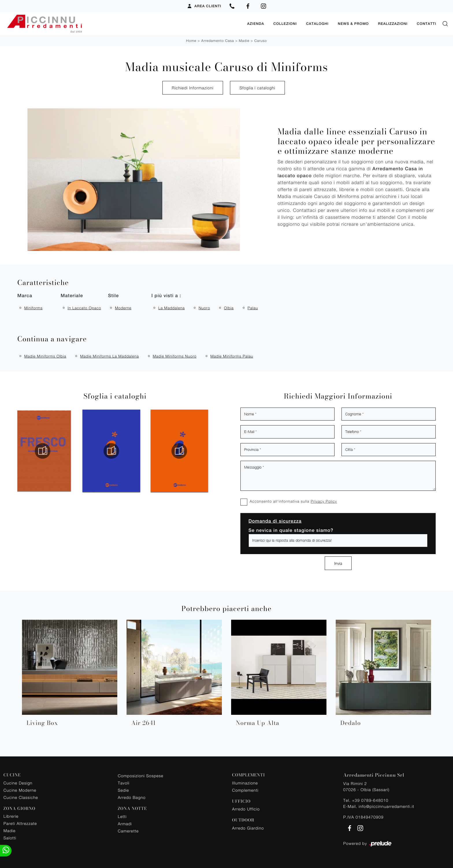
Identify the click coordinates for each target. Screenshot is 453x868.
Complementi (245, 790)
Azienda (256, 24)
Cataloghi (317, 24)
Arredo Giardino (248, 828)
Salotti (10, 838)
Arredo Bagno (132, 797)
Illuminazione (245, 783)
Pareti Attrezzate (20, 823)
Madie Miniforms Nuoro (175, 356)
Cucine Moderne (20, 790)
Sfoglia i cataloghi (257, 88)
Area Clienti (204, 6)
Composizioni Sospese (141, 776)
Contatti (427, 24)
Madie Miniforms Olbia (45, 356)
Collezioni (285, 24)
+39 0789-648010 (370, 800)
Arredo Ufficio (246, 809)
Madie (244, 41)
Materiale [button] (72, 296)
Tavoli (124, 783)
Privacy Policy (324, 501)
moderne (123, 308)
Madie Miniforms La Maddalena (109, 356)
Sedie (124, 790)
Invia (338, 563)
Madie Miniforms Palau (232, 356)
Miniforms (33, 308)
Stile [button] (113, 296)
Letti (122, 816)
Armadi (125, 824)
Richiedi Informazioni (193, 88)
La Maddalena (171, 308)
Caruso (260, 41)
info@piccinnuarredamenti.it (386, 806)
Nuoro (204, 308)
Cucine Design (18, 783)
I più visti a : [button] (166, 296)
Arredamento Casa (218, 41)
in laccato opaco (84, 308)
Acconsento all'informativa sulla (293, 501)
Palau (253, 308)
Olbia (229, 308)
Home (191, 41)
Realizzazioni (393, 24)
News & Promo (353, 24)
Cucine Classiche (21, 797)
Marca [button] (25, 296)
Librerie (11, 816)
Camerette (128, 831)
